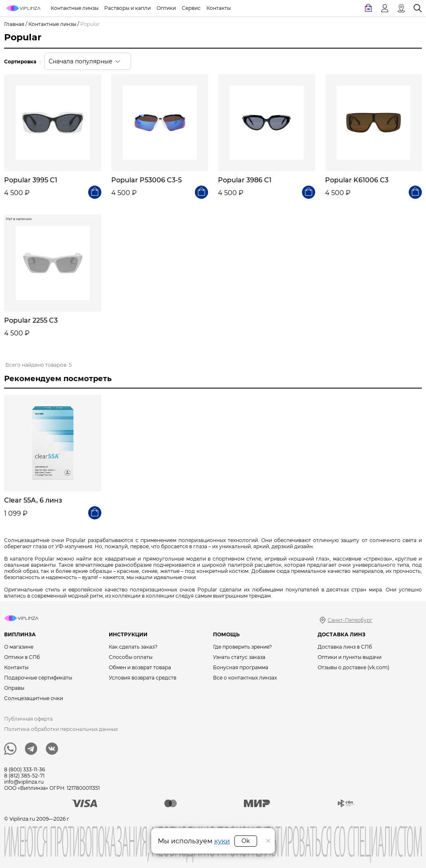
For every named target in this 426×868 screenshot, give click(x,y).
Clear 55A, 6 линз (33, 500)
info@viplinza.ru (24, 782)
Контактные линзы (52, 24)
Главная (14, 24)
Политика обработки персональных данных (61, 729)
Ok (246, 841)
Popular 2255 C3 (31, 320)
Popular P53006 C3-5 (146, 180)
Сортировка (20, 62)
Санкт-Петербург (350, 620)
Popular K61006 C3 (357, 180)
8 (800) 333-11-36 (25, 769)
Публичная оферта (28, 719)
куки (222, 841)
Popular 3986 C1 (245, 180)
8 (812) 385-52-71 (24, 776)
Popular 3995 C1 (31, 180)
